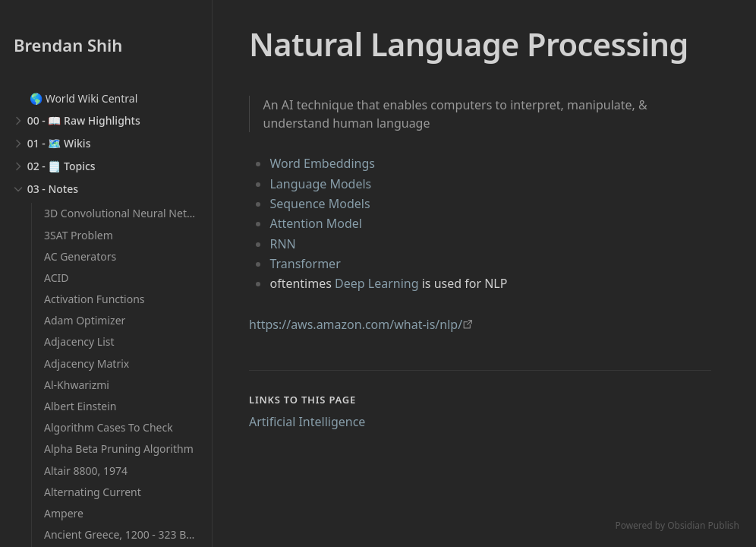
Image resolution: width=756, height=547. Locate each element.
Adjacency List (79, 341)
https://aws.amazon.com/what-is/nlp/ (356, 324)
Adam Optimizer (85, 320)
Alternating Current (93, 492)
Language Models (320, 184)
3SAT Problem (79, 235)
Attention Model (316, 223)
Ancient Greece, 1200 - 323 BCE (121, 534)
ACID (56, 278)
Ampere (64, 513)
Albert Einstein (80, 406)
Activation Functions (94, 299)
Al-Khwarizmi (77, 385)
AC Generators (80, 256)
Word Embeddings (322, 163)
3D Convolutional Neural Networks (130, 213)
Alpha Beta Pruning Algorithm (119, 449)
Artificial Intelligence (307, 422)
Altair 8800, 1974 (86, 471)
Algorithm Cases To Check (109, 427)
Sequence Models (320, 204)
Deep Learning (376, 283)
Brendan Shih (68, 45)
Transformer (305, 264)
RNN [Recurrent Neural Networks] (282, 244)
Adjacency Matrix (87, 364)
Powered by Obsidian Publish (677, 525)
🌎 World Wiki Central (83, 98)
